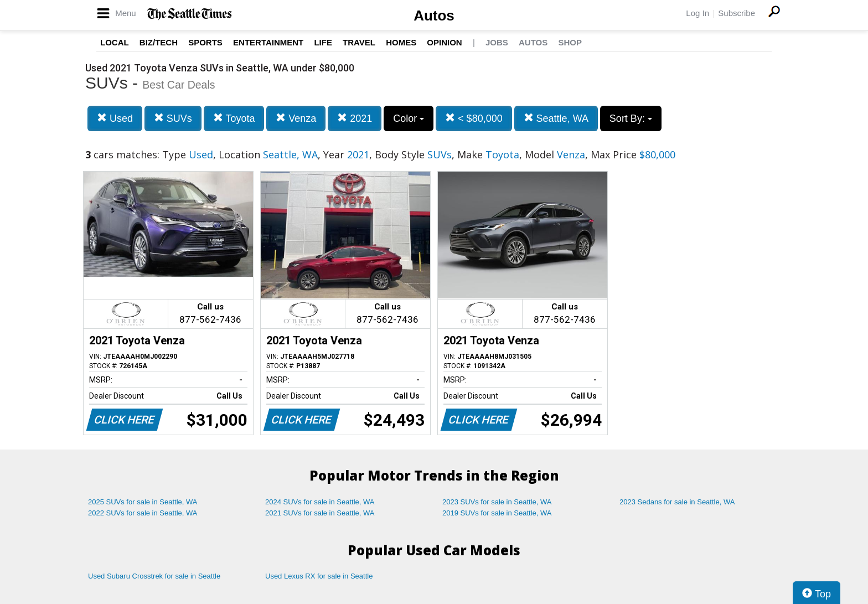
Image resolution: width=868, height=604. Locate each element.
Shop (570, 42)
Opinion (444, 42)
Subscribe (737, 13)
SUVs (173, 118)
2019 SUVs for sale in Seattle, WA (497, 513)
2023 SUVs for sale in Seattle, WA (497, 502)
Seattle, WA (556, 118)
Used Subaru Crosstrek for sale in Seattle (154, 576)
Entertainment (268, 42)
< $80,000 (474, 118)
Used (115, 118)
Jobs (497, 42)
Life (323, 42)
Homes (401, 42)
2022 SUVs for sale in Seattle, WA (143, 513)
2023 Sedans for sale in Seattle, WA (677, 502)
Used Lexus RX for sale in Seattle (319, 576)
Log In (697, 13)
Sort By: (631, 118)
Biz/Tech (159, 42)
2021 (355, 118)
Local (115, 42)
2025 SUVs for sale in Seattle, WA (143, 502)
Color (409, 118)
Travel (359, 42)
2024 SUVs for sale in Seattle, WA (320, 502)
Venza (296, 118)
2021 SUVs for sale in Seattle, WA (320, 513)
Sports (205, 42)
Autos (434, 16)
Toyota (234, 118)
